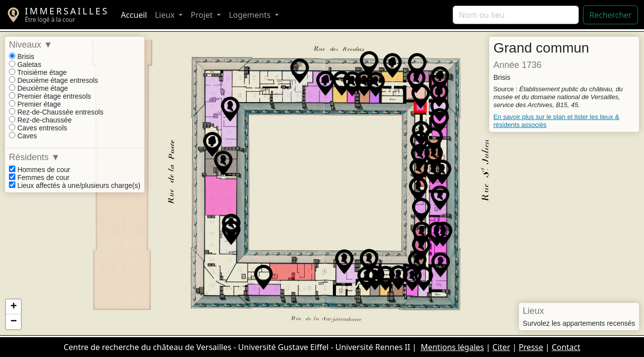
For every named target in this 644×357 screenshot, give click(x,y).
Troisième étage (38, 72)
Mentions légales (452, 347)
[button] (223, 163)
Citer (502, 347)
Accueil (134, 15)
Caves (23, 136)
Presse (531, 347)
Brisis (22, 57)
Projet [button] (203, 15)
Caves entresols (38, 128)
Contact (566, 347)
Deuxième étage (38, 88)
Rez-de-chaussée (40, 120)
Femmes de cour (39, 178)
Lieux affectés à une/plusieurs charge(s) (75, 185)
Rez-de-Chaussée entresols (56, 112)
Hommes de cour (39, 170)
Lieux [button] (166, 15)
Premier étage (35, 104)
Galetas (25, 64)
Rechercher (611, 15)
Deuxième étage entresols (54, 80)
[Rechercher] (516, 15)
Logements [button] (251, 15)
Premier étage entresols (50, 96)
